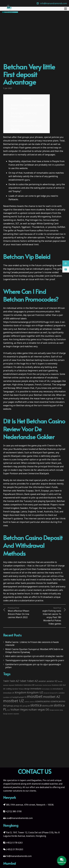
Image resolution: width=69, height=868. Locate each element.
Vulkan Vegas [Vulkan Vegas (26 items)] (19, 709)
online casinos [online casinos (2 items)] (30, 702)
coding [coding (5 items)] (9, 689)
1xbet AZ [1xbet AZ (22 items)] (32, 681)
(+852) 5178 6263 (14, 843)
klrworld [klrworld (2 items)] (46, 693)
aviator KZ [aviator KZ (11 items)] (52, 681)
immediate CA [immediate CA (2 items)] (47, 689)
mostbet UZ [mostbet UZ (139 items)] (14, 701)
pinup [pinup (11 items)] (10, 706)
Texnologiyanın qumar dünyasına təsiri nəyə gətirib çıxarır (35, 660)
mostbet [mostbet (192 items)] (35, 696)
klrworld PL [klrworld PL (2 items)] (54, 693)
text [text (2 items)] (9, 710)
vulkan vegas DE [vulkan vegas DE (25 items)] (39, 709)
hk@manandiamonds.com (19, 856)
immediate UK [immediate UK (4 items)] (9, 693)
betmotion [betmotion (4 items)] (19, 685)
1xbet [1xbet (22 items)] (23, 681)
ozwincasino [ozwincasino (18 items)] (43, 701)
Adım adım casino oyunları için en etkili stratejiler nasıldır (34, 656)
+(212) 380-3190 (14, 811)
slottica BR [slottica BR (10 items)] (48, 706)
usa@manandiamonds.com (19, 818)
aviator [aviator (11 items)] (42, 681)
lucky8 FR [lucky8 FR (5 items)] (22, 697)
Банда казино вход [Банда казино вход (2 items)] (56, 710)
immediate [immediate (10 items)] (36, 689)
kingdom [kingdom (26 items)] (21, 692)
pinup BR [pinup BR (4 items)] (26, 706)
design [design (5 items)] (27, 689)
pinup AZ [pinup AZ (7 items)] (18, 706)
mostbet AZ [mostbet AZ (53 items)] (52, 697)
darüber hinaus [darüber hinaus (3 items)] (18, 689)
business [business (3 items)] (55, 685)
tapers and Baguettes (31, 780)
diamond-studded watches (45, 784)
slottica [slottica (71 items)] (36, 705)
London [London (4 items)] (62, 693)
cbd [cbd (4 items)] (61, 685)
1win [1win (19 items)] (6, 681)
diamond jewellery (12, 787)
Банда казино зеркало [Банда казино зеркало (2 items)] (11, 714)
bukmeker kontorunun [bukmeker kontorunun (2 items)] (43, 685)
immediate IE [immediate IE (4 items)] (58, 689)
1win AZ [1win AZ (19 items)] (14, 681)
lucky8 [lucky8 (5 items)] (15, 697)
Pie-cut (46, 780)
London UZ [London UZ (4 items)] (8, 697)
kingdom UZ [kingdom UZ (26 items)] (35, 692)
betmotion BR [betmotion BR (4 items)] (29, 685)
